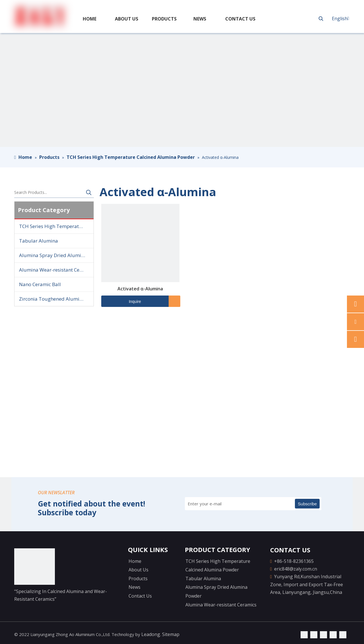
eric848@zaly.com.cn (296, 569)
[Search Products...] (49, 192)
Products (138, 579)
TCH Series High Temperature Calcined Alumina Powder (56, 226)
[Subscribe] (307, 504)
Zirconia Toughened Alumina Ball (56, 299)
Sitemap (171, 634)
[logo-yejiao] (35, 567)
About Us (138, 570)
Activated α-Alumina (140, 289)
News (135, 587)
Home (135, 561)
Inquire (121, 301)
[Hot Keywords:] (321, 19)
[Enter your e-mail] (210, 504)
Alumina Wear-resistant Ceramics (56, 270)
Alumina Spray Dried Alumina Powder (56, 255)
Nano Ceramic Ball (40, 284)
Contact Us (140, 596)
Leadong (151, 634)
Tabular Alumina (39, 241)
